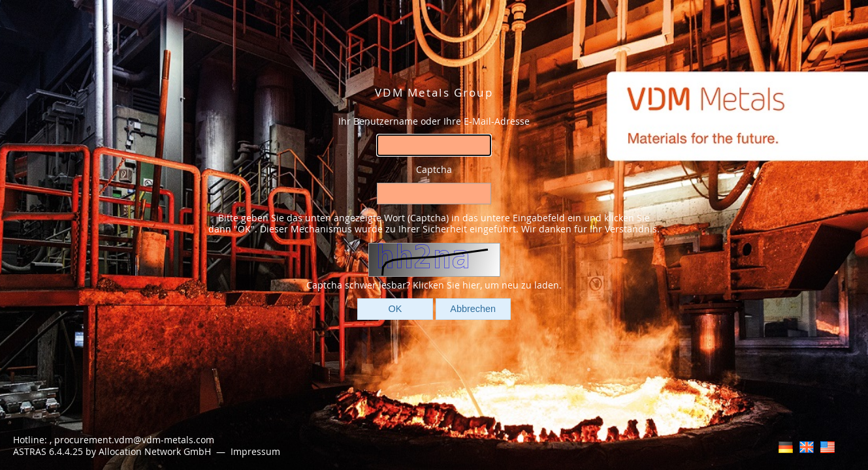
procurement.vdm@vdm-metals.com (134, 440)
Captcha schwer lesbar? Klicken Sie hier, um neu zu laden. (434, 285)
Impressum (257, 451)
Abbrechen (473, 309)
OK (395, 309)
